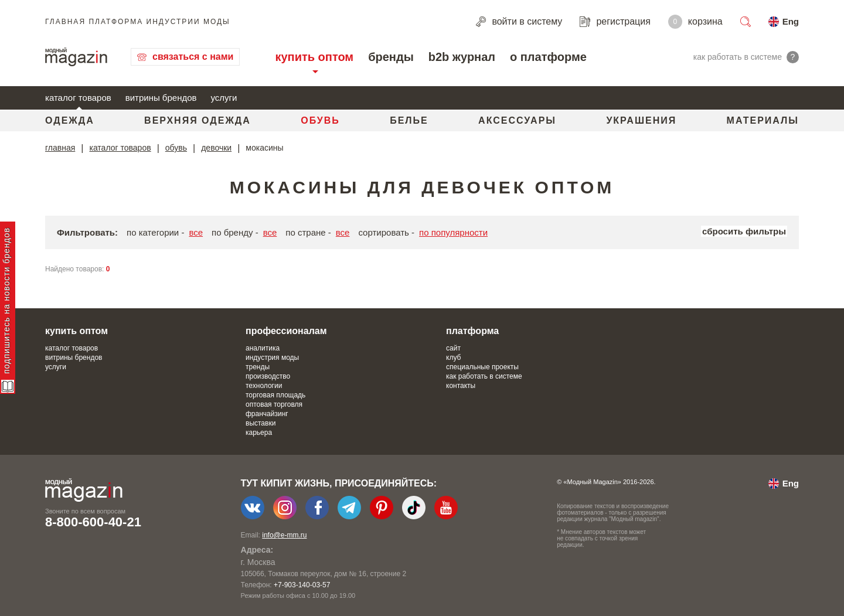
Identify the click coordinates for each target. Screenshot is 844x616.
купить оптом (314, 57)
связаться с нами (193, 57)
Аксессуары (517, 120)
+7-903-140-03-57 (302, 585)
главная (60, 148)
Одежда (70, 120)
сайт (453, 348)
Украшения (641, 120)
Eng (791, 21)
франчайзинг (267, 414)
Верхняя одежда (198, 120)
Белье (409, 120)
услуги (224, 98)
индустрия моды (272, 358)
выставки (261, 423)
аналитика (263, 348)
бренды (391, 57)
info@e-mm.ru (284, 535)
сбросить (744, 231)
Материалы (763, 120)
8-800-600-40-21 (93, 522)
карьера (259, 433)
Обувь (320, 120)
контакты (461, 386)
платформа (472, 331)
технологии (264, 386)
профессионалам (286, 331)
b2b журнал (462, 57)
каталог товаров (78, 98)
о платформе (548, 57)
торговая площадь (275, 395)
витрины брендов (161, 98)
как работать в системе (484, 376)
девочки (216, 148)
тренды (258, 367)
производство (268, 376)
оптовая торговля (274, 404)
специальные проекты (482, 367)
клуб (453, 358)
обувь (176, 148)
